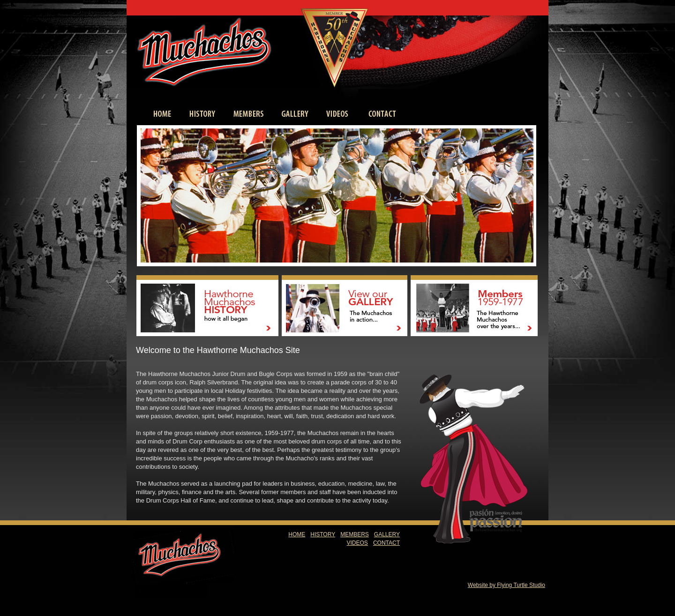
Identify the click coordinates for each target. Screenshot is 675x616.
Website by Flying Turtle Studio (506, 585)
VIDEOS (357, 543)
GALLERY (387, 534)
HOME (297, 534)
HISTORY (323, 534)
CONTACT (386, 543)
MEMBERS (355, 534)
